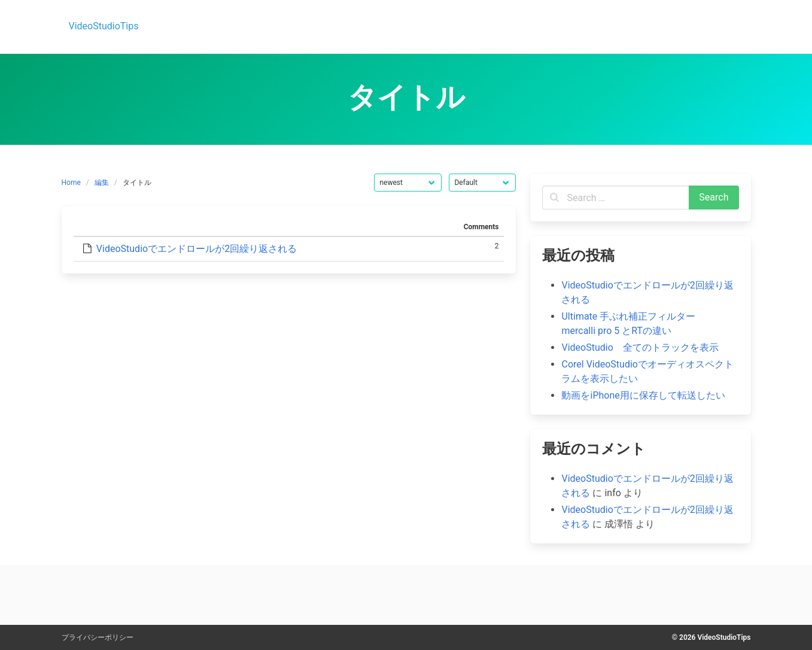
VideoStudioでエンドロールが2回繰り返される (197, 249)
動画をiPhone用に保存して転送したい (643, 395)
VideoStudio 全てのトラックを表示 (640, 347)
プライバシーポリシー (98, 637)
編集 (102, 183)
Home (71, 183)
